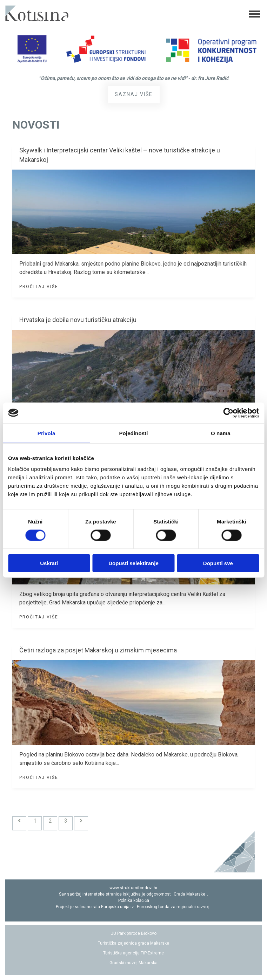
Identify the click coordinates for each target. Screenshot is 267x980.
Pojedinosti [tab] (134, 433)
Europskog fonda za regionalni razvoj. (173, 907)
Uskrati (49, 563)
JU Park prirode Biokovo (134, 933)
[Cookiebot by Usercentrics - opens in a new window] (228, 413)
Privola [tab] (46, 433)
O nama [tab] (221, 433)
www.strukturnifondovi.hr (133, 888)
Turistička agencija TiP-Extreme (133, 953)
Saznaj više (134, 94)
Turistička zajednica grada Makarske (133, 943)
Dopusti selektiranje (133, 563)
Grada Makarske (189, 894)
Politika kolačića (134, 900)
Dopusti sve (218, 563)
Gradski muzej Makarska (133, 963)
